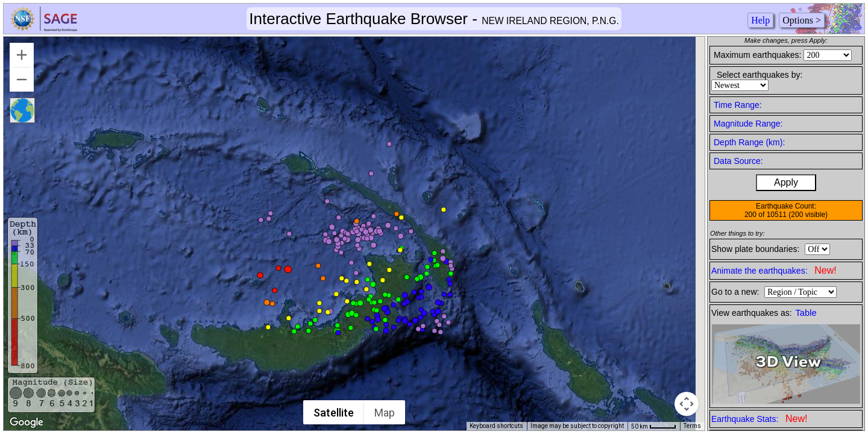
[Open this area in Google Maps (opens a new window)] (27, 423)
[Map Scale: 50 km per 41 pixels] (654, 426)
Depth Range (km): (749, 142)
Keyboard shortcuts (496, 426)
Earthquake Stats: (759, 419)
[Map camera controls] (687, 404)
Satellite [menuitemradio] (334, 413)
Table (806, 313)
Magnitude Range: (748, 124)
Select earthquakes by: (759, 75)
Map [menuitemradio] (385, 413)
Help (760, 20)
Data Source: (738, 161)
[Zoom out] (22, 80)
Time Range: (738, 105)
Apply (786, 182)
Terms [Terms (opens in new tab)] (692, 426)
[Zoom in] (22, 55)
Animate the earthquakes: (774, 270)
